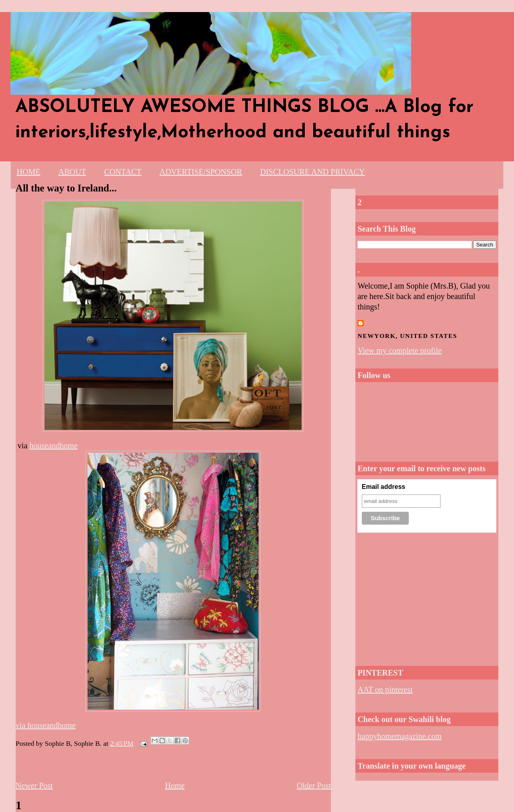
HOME (29, 172)
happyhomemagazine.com (399, 736)
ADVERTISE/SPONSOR (201, 172)
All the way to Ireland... (66, 188)
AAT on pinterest (385, 690)
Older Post (314, 786)
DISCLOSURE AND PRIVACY (313, 172)
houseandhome (53, 446)
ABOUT (72, 172)
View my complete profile (399, 350)
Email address (384, 487)
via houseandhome (46, 725)
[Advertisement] (427, 597)
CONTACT (123, 172)
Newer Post (34, 786)
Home (175, 786)
